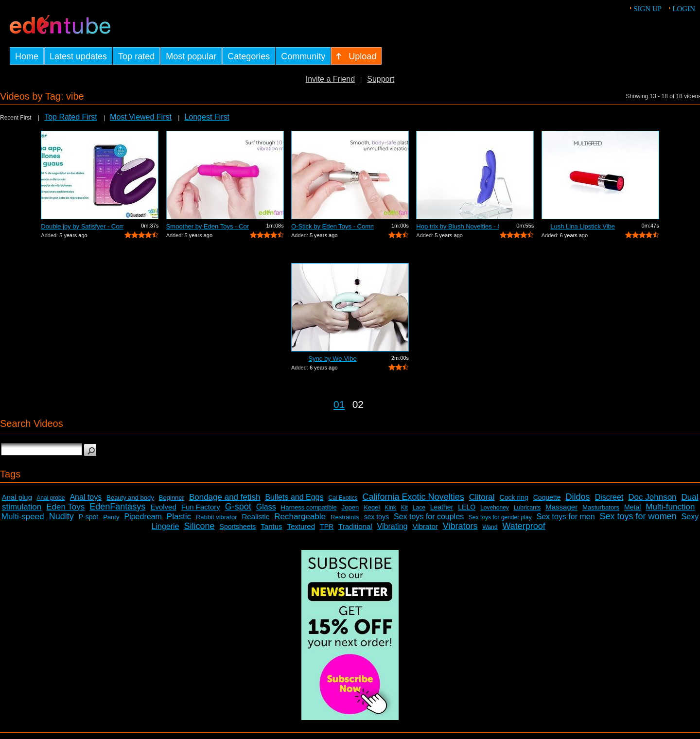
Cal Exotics (343, 498)
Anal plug (17, 497)
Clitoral (482, 497)
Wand (490, 527)
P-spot (88, 517)
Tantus (271, 526)
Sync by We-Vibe (332, 359)
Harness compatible (309, 507)
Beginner (172, 498)
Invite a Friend (330, 79)
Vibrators (460, 526)
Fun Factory (201, 507)
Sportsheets (238, 527)
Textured (301, 526)
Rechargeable (300, 517)
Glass (266, 507)
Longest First (207, 117)
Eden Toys (65, 507)
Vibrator (425, 526)
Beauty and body (130, 498)
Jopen (350, 507)
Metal (632, 507)
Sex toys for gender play (500, 517)
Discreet (609, 497)
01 (339, 404)
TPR (327, 527)
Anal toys (86, 497)
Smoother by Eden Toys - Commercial (208, 226)
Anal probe (51, 498)
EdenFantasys (117, 507)
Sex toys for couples (429, 517)
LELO (467, 507)
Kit (404, 508)
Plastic (179, 517)
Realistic (256, 517)
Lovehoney (495, 508)
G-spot (238, 507)
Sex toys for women (638, 516)
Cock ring (514, 497)
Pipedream (143, 517)
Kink (390, 508)
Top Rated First (70, 117)
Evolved (163, 507)
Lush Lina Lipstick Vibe (583, 226)
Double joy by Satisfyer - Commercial (82, 226)
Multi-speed (23, 517)
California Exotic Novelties (413, 497)
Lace (419, 508)
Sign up (647, 9)
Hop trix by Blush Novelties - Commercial (457, 226)
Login (684, 9)
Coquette (547, 497)
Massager (561, 507)
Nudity (61, 516)
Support (381, 79)
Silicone (200, 526)
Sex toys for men (566, 517)
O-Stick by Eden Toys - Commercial (332, 226)
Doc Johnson (652, 497)
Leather (442, 507)
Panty (111, 517)
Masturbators (601, 507)
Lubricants (527, 508)
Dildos (578, 497)
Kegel (372, 507)
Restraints (345, 517)
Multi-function (670, 507)
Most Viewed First (141, 117)
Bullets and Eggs (294, 497)
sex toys (376, 517)
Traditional (355, 526)
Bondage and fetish (225, 497)
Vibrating (393, 526)
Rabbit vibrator (217, 517)
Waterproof (524, 526)
